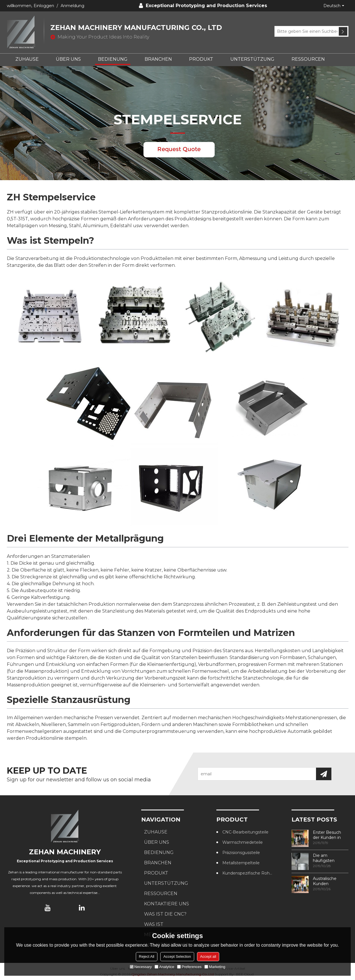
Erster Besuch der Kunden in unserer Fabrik (327, 835)
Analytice (164, 967)
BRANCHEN (158, 59)
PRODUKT (201, 59)
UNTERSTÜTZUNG (252, 59)
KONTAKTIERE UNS (167, 904)
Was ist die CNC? (165, 914)
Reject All (147, 956)
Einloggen (44, 6)
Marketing (215, 967)
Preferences (189, 967)
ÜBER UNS (68, 59)
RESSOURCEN (308, 59)
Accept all (208, 956)
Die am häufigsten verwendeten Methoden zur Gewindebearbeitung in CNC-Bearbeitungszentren (331, 858)
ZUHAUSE (27, 59)
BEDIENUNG (113, 59)
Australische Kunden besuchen (325, 881)
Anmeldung (72, 6)
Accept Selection (177, 956)
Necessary (141, 967)
